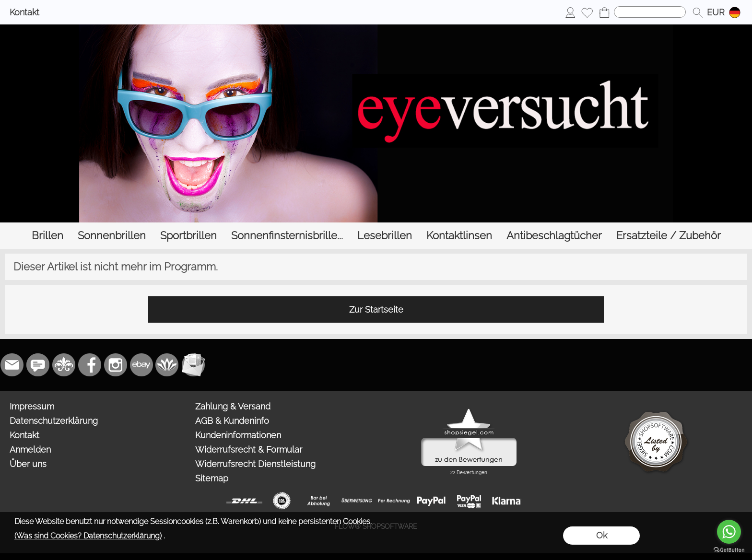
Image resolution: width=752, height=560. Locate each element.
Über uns (28, 464)
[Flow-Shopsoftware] (167, 365)
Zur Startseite (376, 309)
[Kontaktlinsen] (459, 236)
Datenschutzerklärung (54, 421)
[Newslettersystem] (193, 365)
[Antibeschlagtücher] (554, 236)
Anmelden (30, 449)
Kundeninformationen (238, 435)
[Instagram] (116, 365)
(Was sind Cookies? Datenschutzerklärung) (88, 536)
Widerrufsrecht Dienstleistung (255, 464)
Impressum (32, 406)
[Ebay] (141, 365)
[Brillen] (47, 236)
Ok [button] (602, 535)
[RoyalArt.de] (64, 365)
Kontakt (24, 12)
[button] (698, 12)
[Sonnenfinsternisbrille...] (287, 236)
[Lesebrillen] (385, 236)
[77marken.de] (38, 365)
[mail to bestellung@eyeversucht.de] (12, 365)
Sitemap (212, 478)
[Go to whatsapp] (729, 532)
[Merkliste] (587, 12)
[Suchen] (650, 12)
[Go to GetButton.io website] (729, 550)
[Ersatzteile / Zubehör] (669, 236)
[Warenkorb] (604, 12)
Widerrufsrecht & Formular (249, 449)
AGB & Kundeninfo (232, 421)
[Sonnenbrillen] (112, 236)
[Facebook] (90, 365)
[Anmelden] (570, 12)
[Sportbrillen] (188, 236)
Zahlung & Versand (233, 406)
